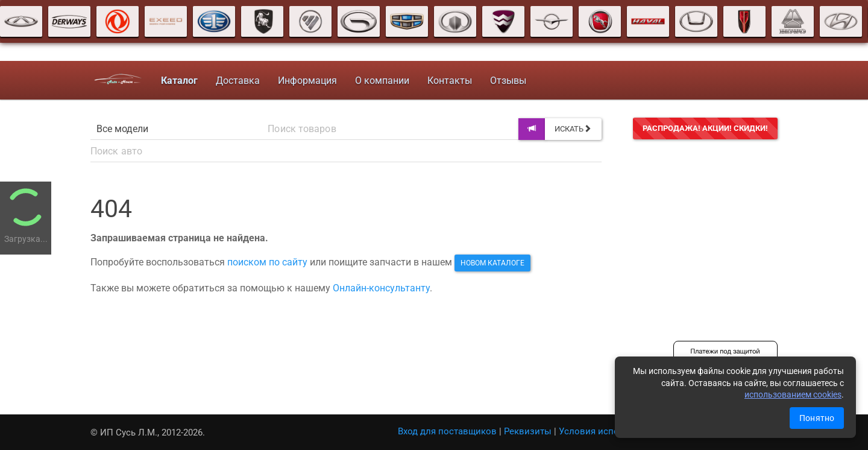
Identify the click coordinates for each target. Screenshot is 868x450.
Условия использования (612, 431)
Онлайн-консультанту (381, 288)
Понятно (817, 418)
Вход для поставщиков (447, 431)
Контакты (446, 81)
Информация (304, 81)
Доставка (234, 81)
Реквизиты (528, 431)
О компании (379, 81)
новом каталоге (492, 263)
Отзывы (505, 81)
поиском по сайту (267, 262)
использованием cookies (793, 395)
